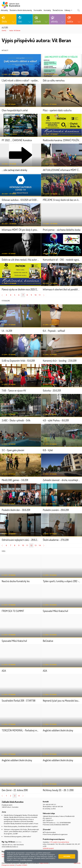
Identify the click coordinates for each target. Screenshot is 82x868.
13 (35, 545)
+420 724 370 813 (18, 845)
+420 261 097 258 (57, 807)
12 (31, 545)
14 (40, 545)
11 (40, 295)
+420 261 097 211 (51, 804)
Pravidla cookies (26, 860)
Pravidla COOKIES (22, 865)
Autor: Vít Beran (15, 30)
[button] (8, 19)
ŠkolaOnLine (58, 10)
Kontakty (47, 10)
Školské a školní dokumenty (21, 10)
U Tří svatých (54, 842)
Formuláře (38, 10)
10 (35, 295)
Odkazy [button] (68, 10)
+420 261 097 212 (7, 845)
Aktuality (4, 10)
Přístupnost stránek (8, 865)
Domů (4, 30)
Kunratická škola (64, 842)
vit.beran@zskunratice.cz (10, 847)
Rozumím (67, 856)
